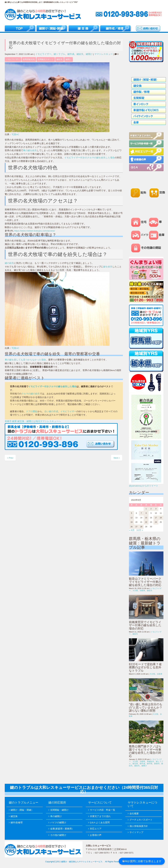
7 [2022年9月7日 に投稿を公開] (141, 513)
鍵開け (89, 54)
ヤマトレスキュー (104, 54)
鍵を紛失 (108, 267)
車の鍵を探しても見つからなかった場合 (25, 360)
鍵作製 (150, 764)
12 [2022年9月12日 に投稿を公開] (132, 518)
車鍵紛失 (150, 761)
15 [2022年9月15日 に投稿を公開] (146, 518)
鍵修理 (157, 764)
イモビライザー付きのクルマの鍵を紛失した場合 (89, 158)
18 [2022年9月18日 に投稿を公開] (161, 518)
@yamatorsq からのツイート (144, 486)
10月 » (140, 530)
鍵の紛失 (9, 263)
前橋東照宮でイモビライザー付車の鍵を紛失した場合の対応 (145, 625)
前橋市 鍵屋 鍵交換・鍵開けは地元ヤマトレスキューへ (33, 421)
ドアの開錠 (32, 411)
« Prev (10, 458)
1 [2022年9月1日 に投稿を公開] (146, 509)
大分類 (135, 590)
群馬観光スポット (46, 59)
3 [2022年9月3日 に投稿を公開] (156, 509)
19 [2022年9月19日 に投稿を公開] (132, 522)
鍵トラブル (59, 54)
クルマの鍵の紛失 (31, 394)
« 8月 (132, 530)
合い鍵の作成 (51, 411)
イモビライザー (43, 54)
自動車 (142, 590)
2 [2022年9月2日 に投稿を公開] (151, 509)
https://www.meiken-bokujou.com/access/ (35, 231)
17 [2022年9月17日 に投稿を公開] (156, 518)
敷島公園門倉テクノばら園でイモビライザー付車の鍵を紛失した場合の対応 (145, 751)
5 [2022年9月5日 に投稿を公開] (132, 513)
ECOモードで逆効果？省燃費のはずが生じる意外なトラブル (145, 667)
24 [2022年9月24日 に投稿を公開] (156, 522)
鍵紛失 (80, 54)
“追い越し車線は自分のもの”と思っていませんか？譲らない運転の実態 (146, 707)
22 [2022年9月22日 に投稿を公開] (146, 522)
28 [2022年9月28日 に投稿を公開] (141, 527)
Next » (117, 458)
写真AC (15, 134)
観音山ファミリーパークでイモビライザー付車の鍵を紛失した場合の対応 (145, 582)
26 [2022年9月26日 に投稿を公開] (132, 527)
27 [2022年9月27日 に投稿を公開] (136, 527)
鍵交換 (135, 764)
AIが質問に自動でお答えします (142, 861)
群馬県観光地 (29, 59)
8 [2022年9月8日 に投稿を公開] (146, 513)
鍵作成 (71, 54)
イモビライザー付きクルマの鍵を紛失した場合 (52, 386)
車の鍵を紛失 (30, 150)
